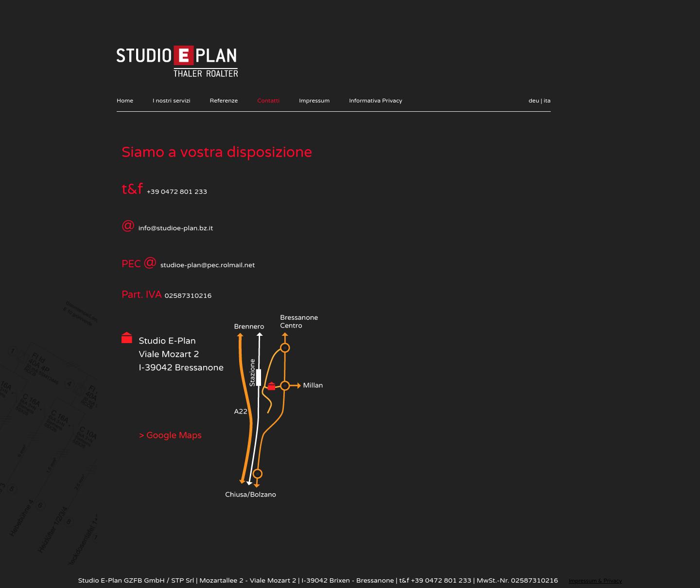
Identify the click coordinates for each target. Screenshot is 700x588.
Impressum (314, 101)
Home (125, 101)
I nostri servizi (172, 101)
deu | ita (540, 101)
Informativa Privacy (376, 101)
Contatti (268, 101)
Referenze (224, 101)
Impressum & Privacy (595, 581)
